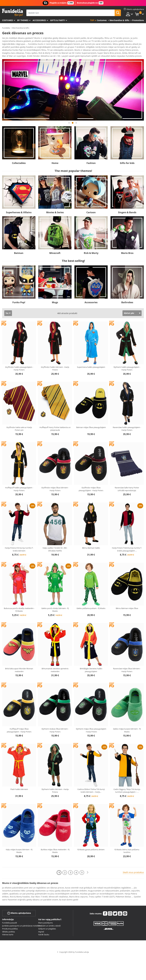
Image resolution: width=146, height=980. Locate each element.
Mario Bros (127, 251)
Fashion (91, 161)
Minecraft (55, 251)
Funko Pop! (19, 300)
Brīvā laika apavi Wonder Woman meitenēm (19, 668)
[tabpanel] (73, 88)
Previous (9, 88)
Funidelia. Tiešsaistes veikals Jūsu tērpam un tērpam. (12, 13)
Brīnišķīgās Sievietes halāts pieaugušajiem (91, 668)
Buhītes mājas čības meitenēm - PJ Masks (55, 849)
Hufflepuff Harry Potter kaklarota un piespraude (55, 427)
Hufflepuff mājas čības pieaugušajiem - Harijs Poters (19, 728)
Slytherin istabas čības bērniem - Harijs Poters (55, 728)
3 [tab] (76, 122)
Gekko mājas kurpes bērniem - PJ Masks (127, 728)
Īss (7, 311)
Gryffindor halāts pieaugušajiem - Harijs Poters (19, 366)
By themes (23, 20)
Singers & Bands (127, 210)
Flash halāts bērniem (19, 787)
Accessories (39, 20)
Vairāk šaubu (44, 933)
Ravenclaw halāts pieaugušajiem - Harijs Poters (127, 427)
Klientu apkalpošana (19, 911)
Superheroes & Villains (19, 210)
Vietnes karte (8, 933)
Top (92, 20)
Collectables (19, 161)
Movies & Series (55, 210)
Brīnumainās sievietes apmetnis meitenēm (55, 668)
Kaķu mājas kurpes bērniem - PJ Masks (19, 849)
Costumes (8, 20)
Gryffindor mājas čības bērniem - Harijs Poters (55, 487)
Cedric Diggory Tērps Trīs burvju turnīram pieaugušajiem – (127, 789)
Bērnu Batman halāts (91, 546)
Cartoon (91, 210)
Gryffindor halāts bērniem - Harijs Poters (55, 366)
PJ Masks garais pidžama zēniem (91, 848)
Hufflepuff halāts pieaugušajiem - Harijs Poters (19, 487)
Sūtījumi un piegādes (47, 927)
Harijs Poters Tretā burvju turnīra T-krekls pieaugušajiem (127, 547)
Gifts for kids (127, 161)
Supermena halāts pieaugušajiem (91, 365)
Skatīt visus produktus (133, 870)
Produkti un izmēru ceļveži (49, 924)
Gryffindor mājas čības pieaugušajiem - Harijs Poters (91, 487)
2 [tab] (73, 122)
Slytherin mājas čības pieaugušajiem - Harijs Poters (91, 728)
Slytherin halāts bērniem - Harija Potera (55, 789)
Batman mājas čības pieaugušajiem (91, 425)
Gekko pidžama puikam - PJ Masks (91, 606)
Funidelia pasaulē (9, 921)
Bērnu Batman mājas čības (127, 606)
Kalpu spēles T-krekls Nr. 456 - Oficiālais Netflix (55, 547)
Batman (19, 251)
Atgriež (41, 930)
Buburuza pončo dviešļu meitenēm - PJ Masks (19, 608)
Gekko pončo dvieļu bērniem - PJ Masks (55, 608)
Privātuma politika (10, 927)
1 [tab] (69, 122)
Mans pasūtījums (45, 921)
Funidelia (6, 28)
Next (137, 88)
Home (55, 161)
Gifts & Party (58, 20)
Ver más (9, 54)
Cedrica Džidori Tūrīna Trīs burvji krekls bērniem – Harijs (91, 789)
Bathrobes (127, 300)
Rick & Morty (91, 251)
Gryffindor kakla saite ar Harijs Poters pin (19, 427)
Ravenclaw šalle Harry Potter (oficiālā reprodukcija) (127, 487)
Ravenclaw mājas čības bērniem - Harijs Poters (127, 668)
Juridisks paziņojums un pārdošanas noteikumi (22, 924)
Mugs (55, 300)
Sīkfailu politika (8, 930)
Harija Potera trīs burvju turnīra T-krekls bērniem (19, 547)
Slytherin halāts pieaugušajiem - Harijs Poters (127, 366)
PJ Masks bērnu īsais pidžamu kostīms (127, 849)
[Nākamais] (88, 870)
